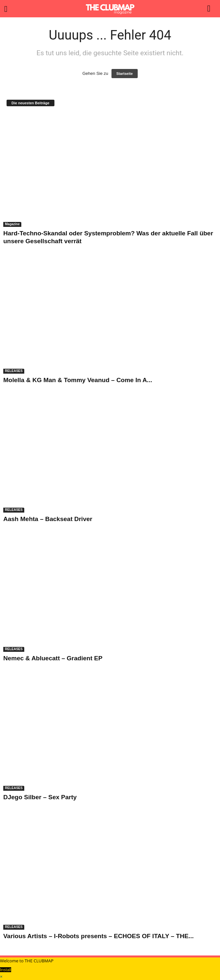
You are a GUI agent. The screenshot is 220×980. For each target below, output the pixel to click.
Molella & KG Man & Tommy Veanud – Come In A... (78, 380)
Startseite (125, 74)
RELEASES (14, 371)
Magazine (12, 224)
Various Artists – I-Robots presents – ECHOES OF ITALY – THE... (99, 936)
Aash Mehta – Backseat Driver (48, 519)
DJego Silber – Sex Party (40, 797)
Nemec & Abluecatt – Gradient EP (53, 658)
